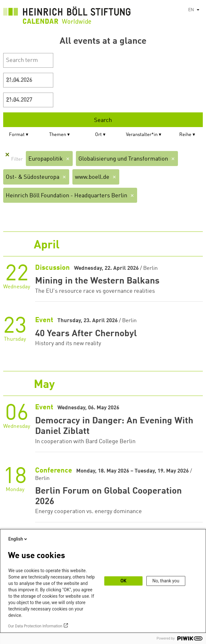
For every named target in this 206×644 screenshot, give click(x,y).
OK (124, 581)
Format (17, 135)
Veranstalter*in (142, 135)
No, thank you (166, 581)
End (11, 100)
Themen (58, 135)
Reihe (185, 135)
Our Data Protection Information (35, 626)
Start (13, 80)
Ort (98, 135)
